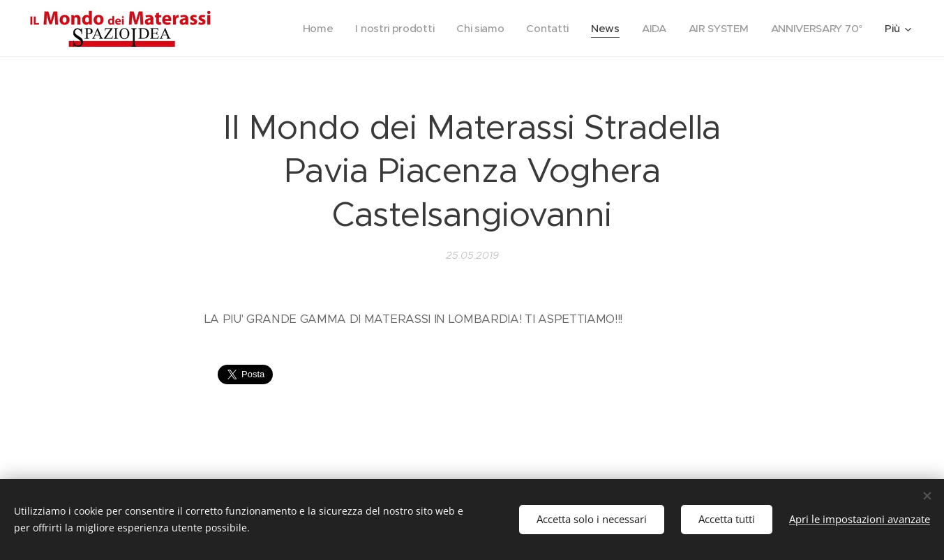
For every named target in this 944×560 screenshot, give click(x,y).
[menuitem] (307, 29)
